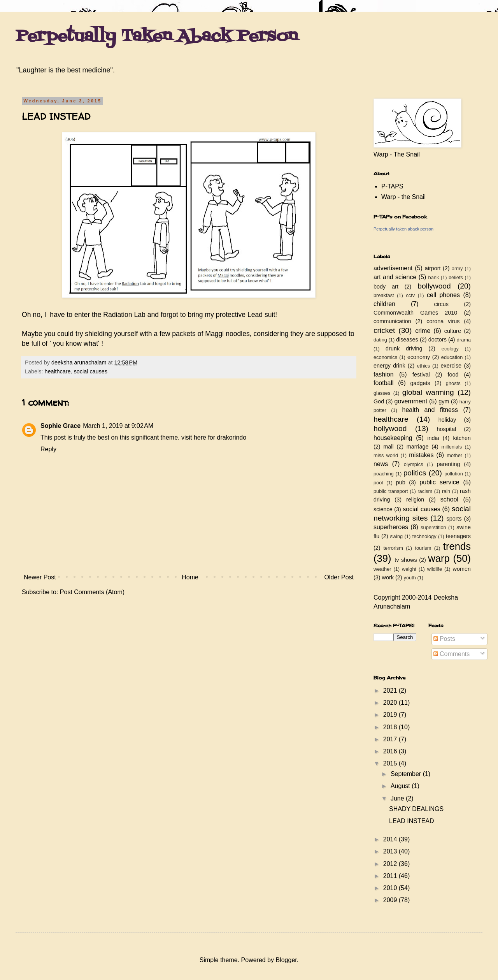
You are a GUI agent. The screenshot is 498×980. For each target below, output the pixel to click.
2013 (391, 851)
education (452, 357)
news (381, 464)
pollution (454, 474)
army (457, 268)
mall (388, 447)
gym (444, 401)
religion (415, 500)
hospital (447, 429)
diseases (407, 340)
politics (415, 473)
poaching (384, 474)
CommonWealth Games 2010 (415, 313)
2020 (391, 703)
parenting (448, 464)
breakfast (384, 295)
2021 (391, 691)
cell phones (443, 295)
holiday (447, 420)
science (383, 509)
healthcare (57, 371)
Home (190, 577)
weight (409, 569)
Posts (444, 639)
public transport (391, 491)
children (384, 304)
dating (380, 340)
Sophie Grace (60, 426)
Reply (48, 449)
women (462, 569)
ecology (450, 349)
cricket (384, 330)
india (433, 438)
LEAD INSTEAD (412, 821)
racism (425, 491)
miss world (386, 455)
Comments (452, 654)
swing (396, 536)
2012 (391, 864)
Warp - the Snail (403, 197)
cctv (410, 295)
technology (424, 536)
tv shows (406, 560)
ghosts (453, 383)
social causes (91, 371)
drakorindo (232, 437)
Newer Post (40, 577)
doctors (438, 340)
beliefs (456, 277)
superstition (433, 527)
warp (439, 558)
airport (433, 268)
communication (392, 321)
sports (454, 519)
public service (439, 482)
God (379, 401)
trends (457, 546)
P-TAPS (392, 186)
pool (378, 483)
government (411, 401)
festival (421, 375)
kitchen (462, 438)
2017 (391, 739)
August (401, 786)
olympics (414, 464)
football (384, 383)
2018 (391, 727)
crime (423, 331)
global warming (428, 392)
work (388, 577)
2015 (391, 763)
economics (385, 357)
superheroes (391, 527)
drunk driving (404, 348)
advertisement (393, 268)
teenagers (458, 536)
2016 (391, 751)
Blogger (286, 960)
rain (446, 491)
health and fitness (430, 410)
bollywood (434, 286)
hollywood (390, 428)
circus (441, 304)
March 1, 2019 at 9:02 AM (118, 426)
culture (453, 331)
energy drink (389, 366)
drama (464, 340)
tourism (423, 548)
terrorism (393, 548)
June (398, 798)
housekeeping (393, 438)
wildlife (435, 569)
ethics (423, 366)
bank (434, 277)
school (449, 499)
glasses (382, 393)
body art (386, 287)
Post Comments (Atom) (92, 592)
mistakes (421, 455)
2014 (391, 839)
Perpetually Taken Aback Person (157, 37)
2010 (391, 888)
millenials (452, 447)
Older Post (339, 577)
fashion (384, 374)
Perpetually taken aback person (403, 229)
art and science (395, 277)
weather (382, 569)
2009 (391, 900)
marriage (418, 447)
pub (401, 482)
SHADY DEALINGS (416, 809)
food (453, 375)
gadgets (420, 383)
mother (454, 455)
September (407, 774)
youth (410, 578)
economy (419, 357)
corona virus (443, 321)
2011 (391, 876)
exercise (451, 366)
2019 (391, 715)
